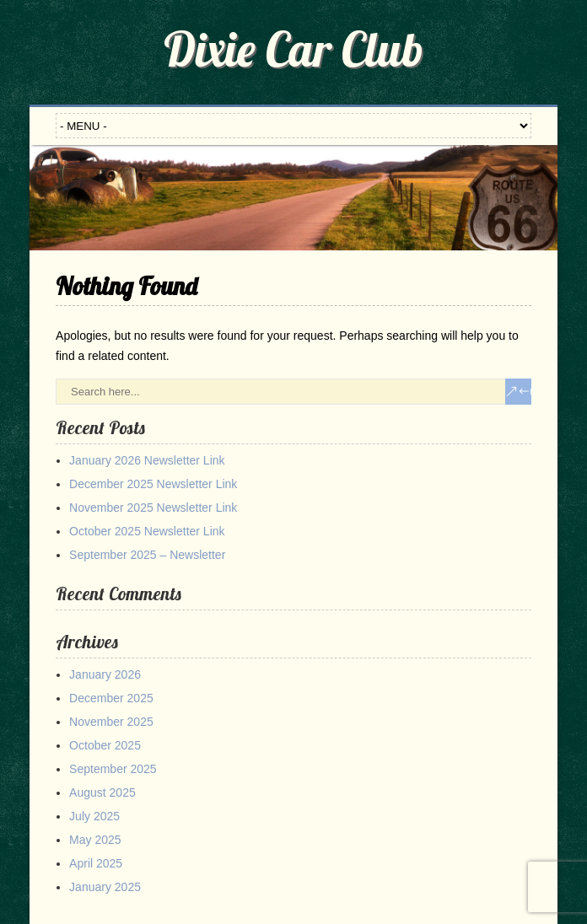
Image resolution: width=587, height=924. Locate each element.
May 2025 (95, 840)
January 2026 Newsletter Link (147, 460)
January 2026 (105, 674)
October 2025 (105, 745)
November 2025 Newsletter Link (153, 508)
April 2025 (96, 863)
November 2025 (111, 722)
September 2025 (113, 769)
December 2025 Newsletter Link (153, 484)
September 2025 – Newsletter (147, 555)
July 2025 (94, 816)
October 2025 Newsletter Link (147, 531)
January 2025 (105, 887)
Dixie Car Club (293, 49)
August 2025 (102, 792)
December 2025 (111, 698)
